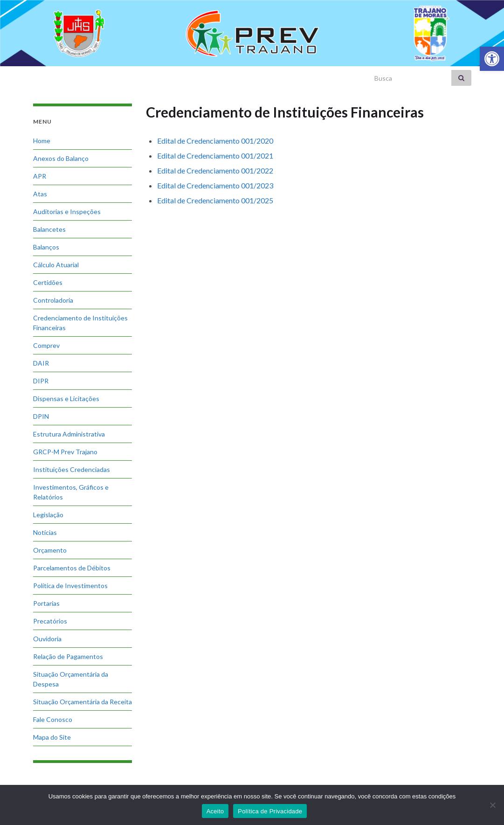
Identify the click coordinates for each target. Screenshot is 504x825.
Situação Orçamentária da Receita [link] (83, 702)
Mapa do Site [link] (52, 737)
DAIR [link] (41, 363)
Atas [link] (40, 194)
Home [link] (42, 141)
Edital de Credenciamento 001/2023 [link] (215, 185)
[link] (492, 59)
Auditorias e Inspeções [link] (67, 211)
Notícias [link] (45, 532)
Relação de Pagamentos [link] (68, 656)
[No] (492, 805)
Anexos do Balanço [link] (61, 158)
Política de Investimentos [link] (70, 586)
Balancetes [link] (49, 229)
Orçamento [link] (50, 550)
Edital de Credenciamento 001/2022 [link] (215, 170)
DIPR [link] (41, 381)
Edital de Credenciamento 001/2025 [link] (215, 200)
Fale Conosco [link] (53, 719)
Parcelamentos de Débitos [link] (72, 568)
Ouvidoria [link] (47, 639)
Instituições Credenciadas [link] (72, 469)
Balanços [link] (46, 247)
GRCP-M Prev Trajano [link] (65, 452)
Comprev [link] (46, 345)
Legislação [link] (48, 515)
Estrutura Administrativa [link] (69, 434)
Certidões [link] (48, 282)
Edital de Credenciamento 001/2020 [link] (215, 141)
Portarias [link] (46, 603)
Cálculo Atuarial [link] (56, 265)
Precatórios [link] (50, 621)
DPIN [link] (41, 416)
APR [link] (40, 176)
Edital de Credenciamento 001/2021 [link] (215, 156)
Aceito (215, 811)
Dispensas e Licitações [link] (66, 399)
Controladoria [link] (53, 300)
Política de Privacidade (270, 811)
